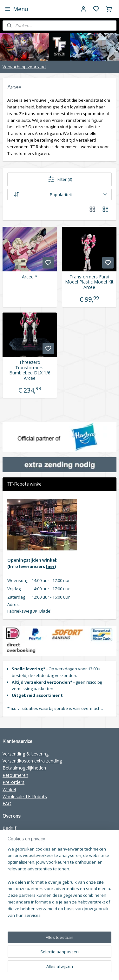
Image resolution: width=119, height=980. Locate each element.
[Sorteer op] (60, 195)
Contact (11, 842)
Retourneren (15, 775)
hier (50, 566)
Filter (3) (60, 179)
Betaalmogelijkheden (24, 768)
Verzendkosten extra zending (32, 761)
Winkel (9, 789)
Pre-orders (13, 782)
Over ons (12, 835)
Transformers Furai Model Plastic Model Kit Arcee (89, 282)
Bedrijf (9, 828)
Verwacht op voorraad (24, 67)
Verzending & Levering (26, 754)
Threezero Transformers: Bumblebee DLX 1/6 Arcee (30, 370)
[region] (60, 915)
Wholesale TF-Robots (25, 796)
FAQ (7, 803)
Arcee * (30, 277)
